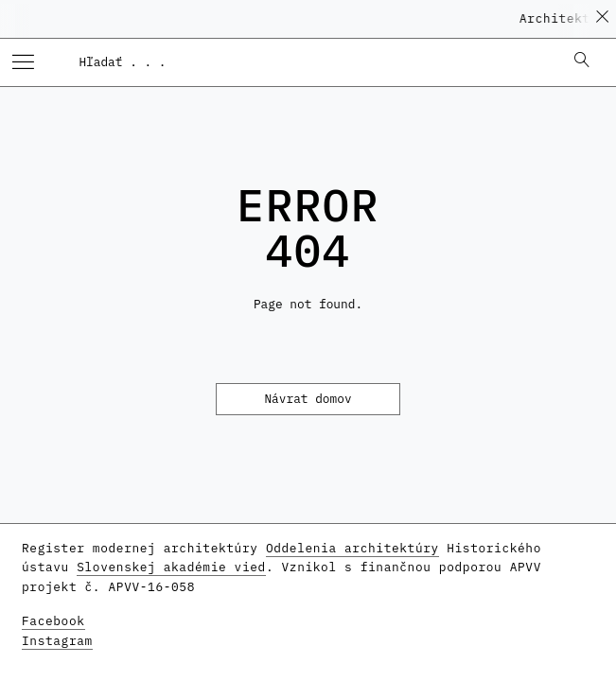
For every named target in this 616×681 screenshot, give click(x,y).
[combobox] (312, 61)
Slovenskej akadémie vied (171, 567)
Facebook (53, 621)
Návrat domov (308, 399)
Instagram (57, 641)
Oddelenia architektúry (352, 548)
